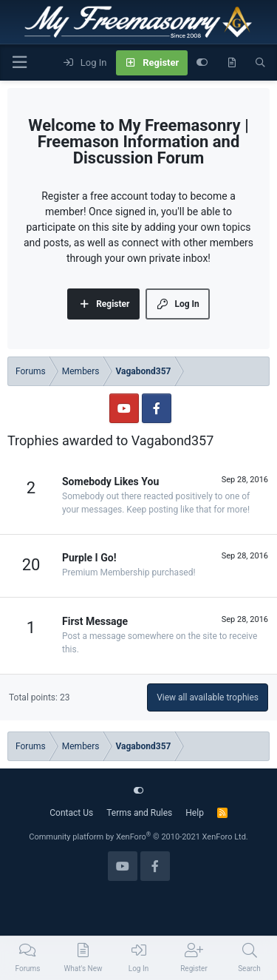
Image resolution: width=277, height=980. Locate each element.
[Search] (260, 63)
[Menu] (19, 62)
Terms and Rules (139, 813)
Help (195, 813)
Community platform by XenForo (138, 837)
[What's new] (232, 63)
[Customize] (202, 63)
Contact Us (71, 813)
